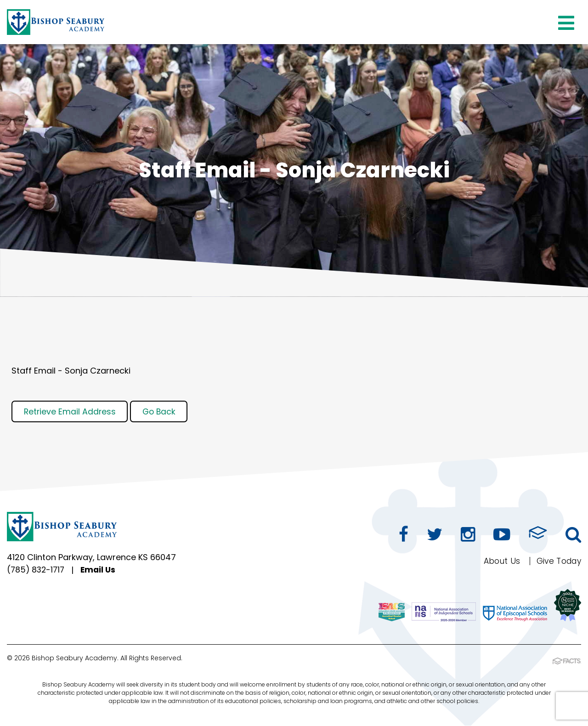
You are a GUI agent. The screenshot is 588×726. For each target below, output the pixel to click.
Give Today (557, 562)
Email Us (101, 572)
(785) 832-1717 (37, 572)
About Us (498, 562)
